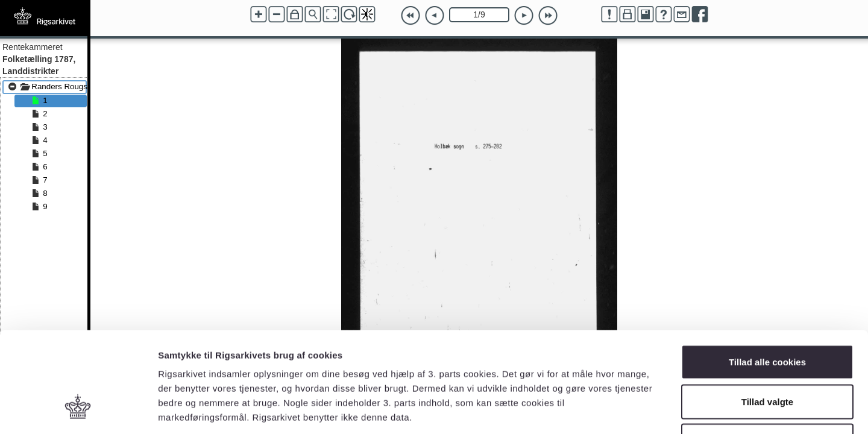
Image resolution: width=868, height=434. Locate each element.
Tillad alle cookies (767, 276)
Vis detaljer (627, 410)
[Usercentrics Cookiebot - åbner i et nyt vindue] (78, 410)
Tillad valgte (767, 316)
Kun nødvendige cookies (767, 355)
